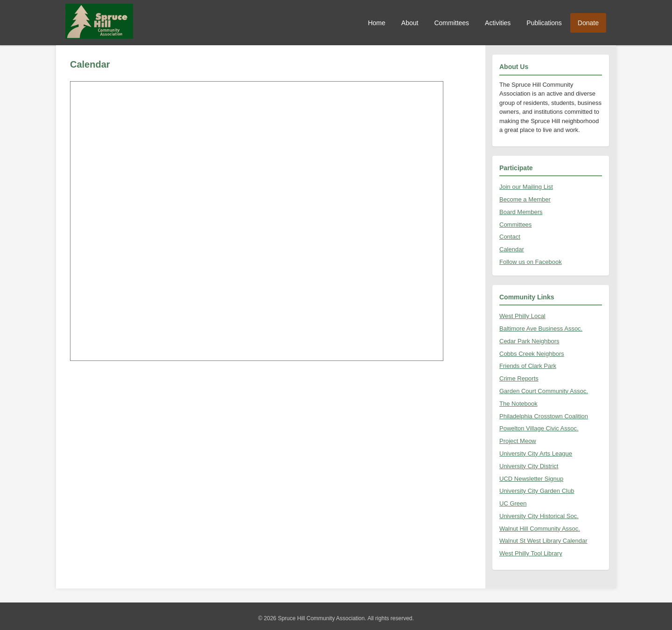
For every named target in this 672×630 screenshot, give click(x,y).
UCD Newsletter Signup (531, 479)
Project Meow (518, 441)
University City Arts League (536, 453)
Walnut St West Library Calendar (543, 541)
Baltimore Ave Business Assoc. (541, 329)
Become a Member (525, 199)
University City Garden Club (537, 491)
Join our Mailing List (526, 187)
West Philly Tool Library (531, 553)
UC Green (513, 503)
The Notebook (518, 404)
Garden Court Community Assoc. (544, 391)
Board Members (521, 212)
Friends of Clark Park (528, 366)
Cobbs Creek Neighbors (532, 354)
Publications (544, 23)
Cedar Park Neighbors (529, 341)
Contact (510, 237)
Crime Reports (519, 378)
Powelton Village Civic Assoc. (539, 428)
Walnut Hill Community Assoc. (540, 529)
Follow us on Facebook (531, 262)
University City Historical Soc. (539, 516)
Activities (498, 23)
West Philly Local (522, 316)
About (410, 23)
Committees (451, 23)
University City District (529, 466)
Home (376, 23)
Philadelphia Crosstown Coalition (544, 416)
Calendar (512, 249)
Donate (588, 23)
